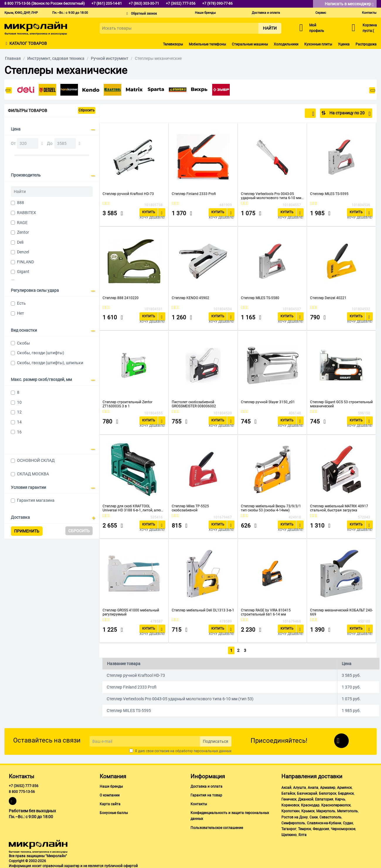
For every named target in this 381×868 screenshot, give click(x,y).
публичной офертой (121, 865)
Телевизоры (173, 44)
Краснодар (310, 804)
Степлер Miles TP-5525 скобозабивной (190, 508)
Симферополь (293, 822)
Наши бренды (205, 13)
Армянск (344, 786)
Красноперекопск (336, 804)
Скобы (23, 343)
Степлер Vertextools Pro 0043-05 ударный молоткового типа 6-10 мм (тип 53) (271, 196)
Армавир (328, 786)
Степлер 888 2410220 (121, 298)
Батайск (288, 792)
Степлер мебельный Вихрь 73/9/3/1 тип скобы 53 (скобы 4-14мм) (271, 508)
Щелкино (289, 834)
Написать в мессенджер (349, 4)
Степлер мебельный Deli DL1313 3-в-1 (203, 610)
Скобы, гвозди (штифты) (41, 353)
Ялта (302, 834)
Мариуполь (326, 810)
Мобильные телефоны (207, 44)
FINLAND (25, 262)
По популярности (295, 114)
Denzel (23, 252)
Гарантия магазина (36, 500)
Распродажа (366, 44)
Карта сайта (110, 803)
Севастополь (330, 816)
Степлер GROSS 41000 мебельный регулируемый (131, 612)
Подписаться (216, 740)
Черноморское (343, 828)
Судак (348, 822)
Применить (27, 531)
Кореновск (290, 804)
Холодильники (286, 44)
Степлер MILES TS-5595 (329, 194)
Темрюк (305, 828)
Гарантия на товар (206, 794)
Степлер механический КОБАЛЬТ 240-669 (341, 612)
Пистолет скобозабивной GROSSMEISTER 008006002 (194, 404)
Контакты (369, 13)
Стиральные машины (250, 44)
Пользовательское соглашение (217, 827)
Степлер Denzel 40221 (328, 298)
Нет (21, 313)
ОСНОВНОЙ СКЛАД (36, 460)
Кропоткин (290, 810)
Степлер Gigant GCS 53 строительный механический (341, 404)
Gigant (23, 272)
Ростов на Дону (295, 816)
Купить (149, 212)
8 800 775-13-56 (22, 791)
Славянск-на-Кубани (324, 822)
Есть (21, 303)
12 (19, 412)
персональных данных (213, 750)
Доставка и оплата (266, 13)
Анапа (313, 786)
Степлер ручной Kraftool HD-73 (128, 194)
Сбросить (87, 110)
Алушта (300, 786)
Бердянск (346, 792)
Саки (314, 816)
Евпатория (324, 798)
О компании (110, 794)
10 (19, 402)
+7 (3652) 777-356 (24, 785)
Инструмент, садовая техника (56, 58)
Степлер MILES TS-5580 (260, 298)
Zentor (23, 232)
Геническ (289, 798)
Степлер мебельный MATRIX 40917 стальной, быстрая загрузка (339, 508)
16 (19, 432)
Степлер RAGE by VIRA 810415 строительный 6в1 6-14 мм (266, 612)
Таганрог (289, 828)
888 (21, 203)
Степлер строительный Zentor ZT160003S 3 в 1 (127, 404)
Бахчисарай (307, 792)
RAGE (22, 223)
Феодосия (321, 828)
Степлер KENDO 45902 (190, 298)
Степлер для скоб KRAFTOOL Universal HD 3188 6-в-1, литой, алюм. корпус (133, 508)
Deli (20, 242)
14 (19, 422)
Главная (13, 58)
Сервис (321, 13)
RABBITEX (27, 213)
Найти (270, 28)
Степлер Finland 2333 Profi (194, 194)
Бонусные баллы (114, 812)
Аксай (286, 786)
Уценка (344, 44)
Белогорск (328, 792)
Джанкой (306, 798)
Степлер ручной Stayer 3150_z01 (268, 402)
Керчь (340, 798)
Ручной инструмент (110, 58)
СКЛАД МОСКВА (33, 474)
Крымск (308, 810)
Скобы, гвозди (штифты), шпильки (50, 363)
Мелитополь (347, 810)
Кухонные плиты (318, 44)
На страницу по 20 (349, 114)
